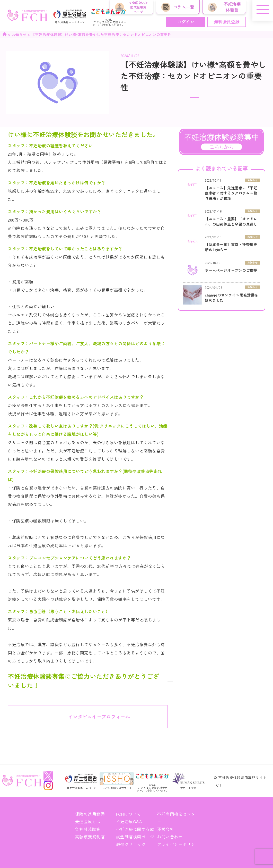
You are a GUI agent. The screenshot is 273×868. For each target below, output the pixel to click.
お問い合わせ (170, 837)
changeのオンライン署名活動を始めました (232, 298)
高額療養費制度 (90, 837)
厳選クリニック (131, 844)
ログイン (186, 22)
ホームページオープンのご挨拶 (231, 270)
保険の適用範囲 (90, 814)
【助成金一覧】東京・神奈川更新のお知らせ (231, 247)
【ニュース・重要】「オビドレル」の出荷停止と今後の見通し (231, 221)
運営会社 (165, 829)
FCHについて (129, 814)
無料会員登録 (227, 22)
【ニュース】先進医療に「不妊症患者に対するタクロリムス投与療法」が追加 (231, 193)
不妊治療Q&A (129, 821)
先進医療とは (88, 821)
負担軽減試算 (88, 829)
